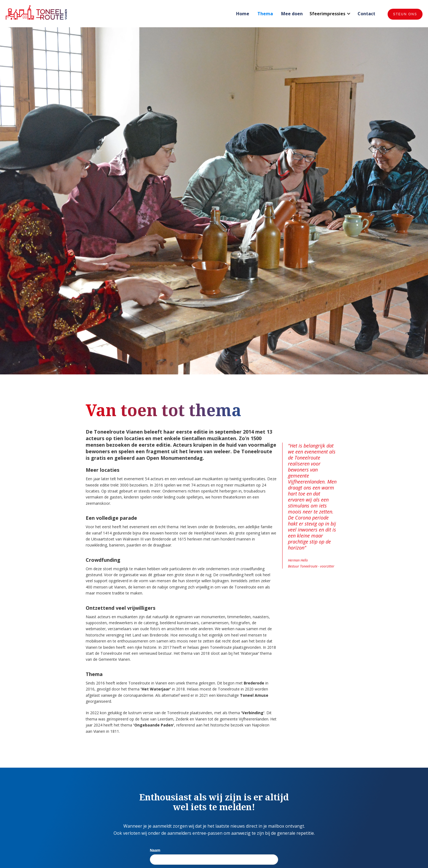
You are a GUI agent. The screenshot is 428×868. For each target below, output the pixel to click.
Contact (366, 14)
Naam (155, 850)
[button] (330, 14)
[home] (36, 13)
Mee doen (292, 14)
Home (243, 14)
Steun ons (405, 14)
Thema (265, 14)
